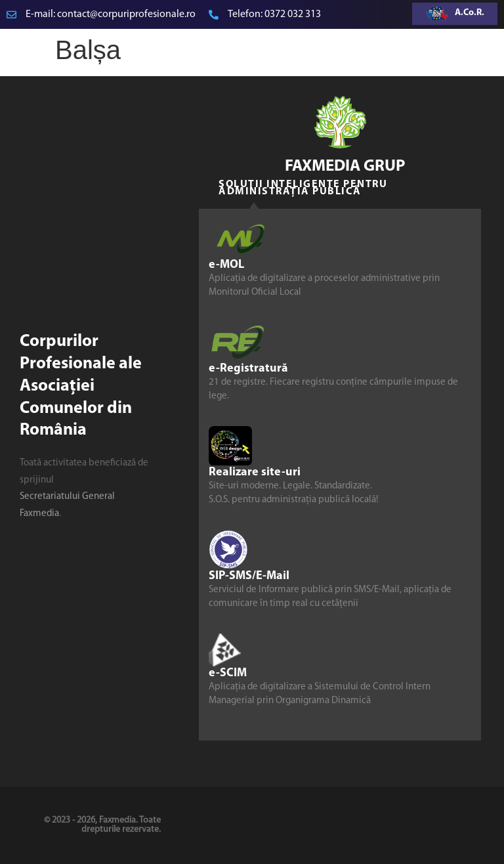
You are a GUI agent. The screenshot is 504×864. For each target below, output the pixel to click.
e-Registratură (248, 369)
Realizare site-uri (255, 472)
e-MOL (226, 265)
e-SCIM (228, 673)
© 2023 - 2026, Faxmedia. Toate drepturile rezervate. (102, 825)
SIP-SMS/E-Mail (249, 576)
